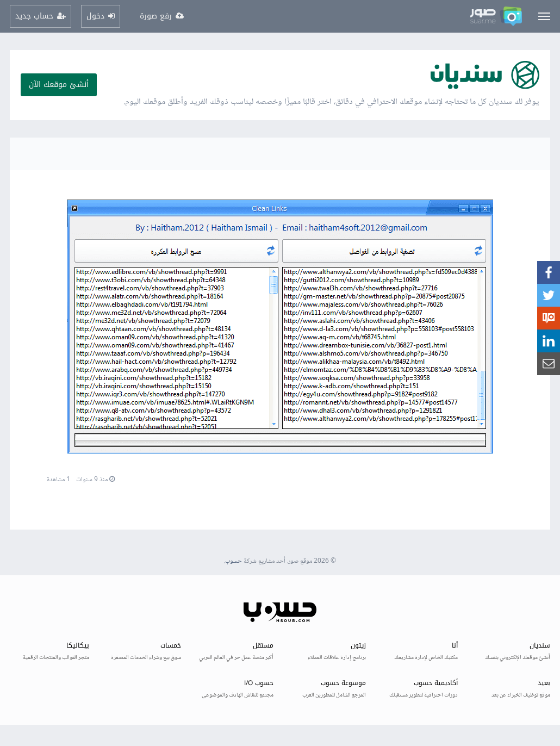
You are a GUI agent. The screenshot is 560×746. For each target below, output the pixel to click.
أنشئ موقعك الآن (59, 85)
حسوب (234, 561)
